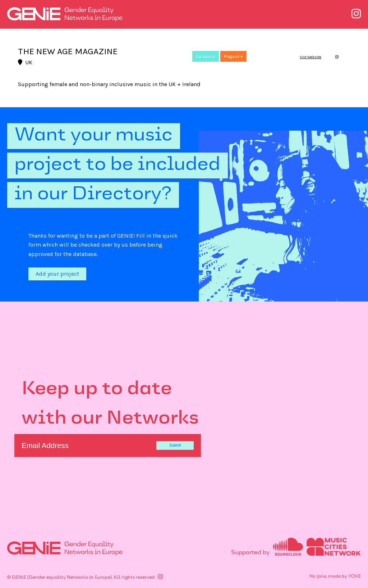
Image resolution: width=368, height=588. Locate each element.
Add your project (57, 274)
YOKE (355, 577)
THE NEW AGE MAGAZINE (68, 51)
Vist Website (310, 57)
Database (206, 56)
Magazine (233, 56)
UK (25, 62)
